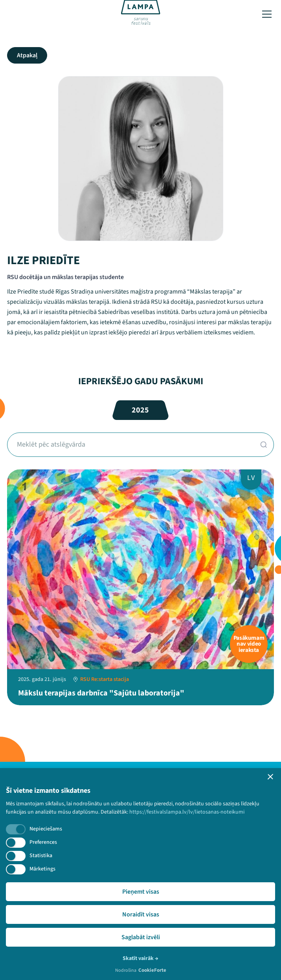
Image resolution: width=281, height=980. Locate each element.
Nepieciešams (46, 829)
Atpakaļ (27, 55)
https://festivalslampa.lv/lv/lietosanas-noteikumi (187, 812)
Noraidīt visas (141, 914)
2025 (140, 410)
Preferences (43, 842)
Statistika (41, 856)
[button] (270, 777)
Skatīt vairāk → (140, 958)
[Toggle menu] (267, 14)
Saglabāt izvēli (141, 937)
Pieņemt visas (141, 892)
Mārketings (42, 869)
